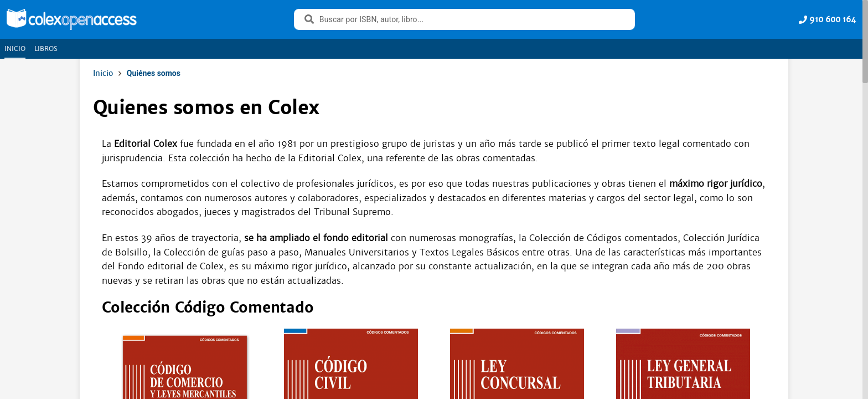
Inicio (103, 73)
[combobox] (472, 19)
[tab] (15, 49)
